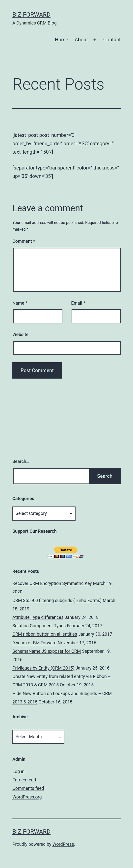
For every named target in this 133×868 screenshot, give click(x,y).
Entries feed (24, 780)
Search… (21, 461)
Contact (112, 40)
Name (20, 303)
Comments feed (28, 788)
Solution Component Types (39, 626)
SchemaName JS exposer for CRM (47, 651)
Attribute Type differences (38, 617)
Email (78, 303)
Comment (24, 241)
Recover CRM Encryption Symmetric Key (52, 583)
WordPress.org (27, 797)
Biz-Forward (31, 15)
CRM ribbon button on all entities (45, 634)
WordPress (63, 844)
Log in (18, 771)
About (81, 40)
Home (61, 40)
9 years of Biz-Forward (34, 643)
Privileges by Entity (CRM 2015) (43, 668)
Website (20, 334)
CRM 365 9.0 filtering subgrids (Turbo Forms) (57, 600)
